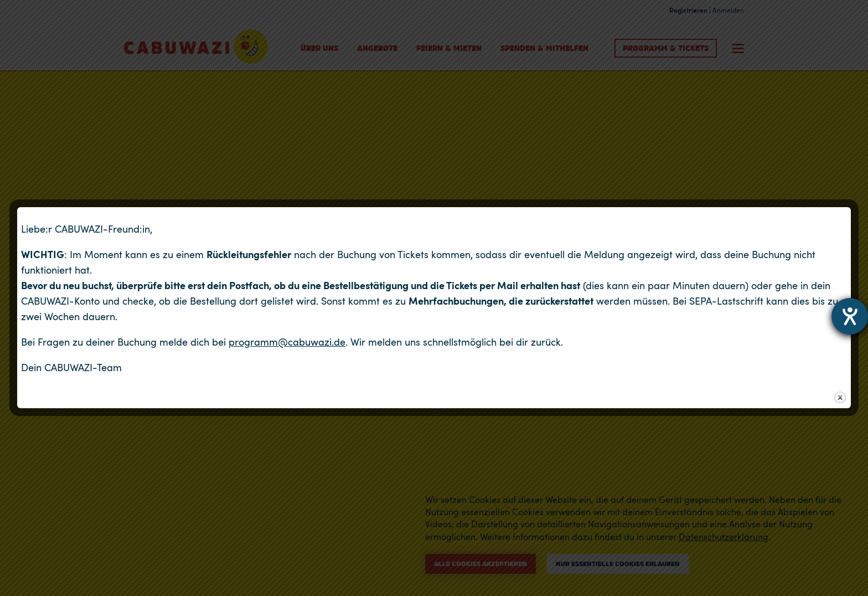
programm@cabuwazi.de (287, 342)
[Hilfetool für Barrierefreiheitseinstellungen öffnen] (850, 316)
